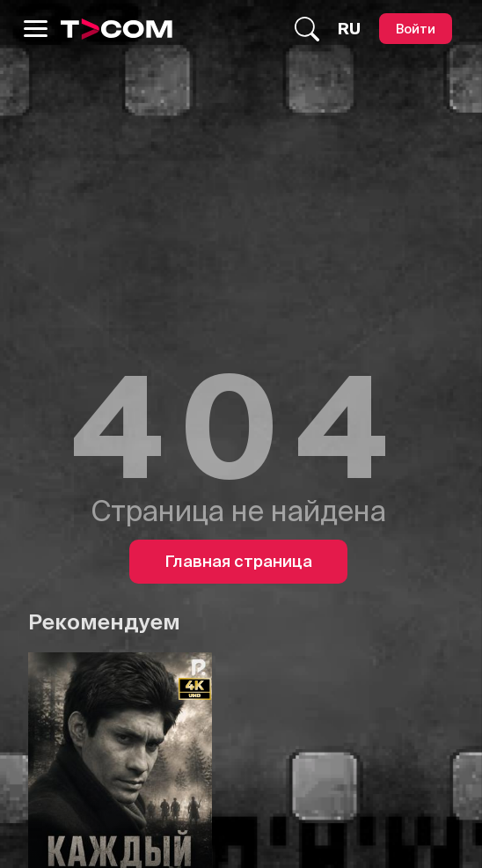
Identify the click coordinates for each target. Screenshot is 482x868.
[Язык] (349, 29)
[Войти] (416, 29)
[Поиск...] (307, 29)
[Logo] (117, 29)
